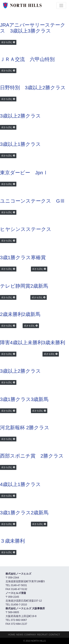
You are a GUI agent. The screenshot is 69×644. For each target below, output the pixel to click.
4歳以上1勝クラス (20, 484)
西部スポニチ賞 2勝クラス (32, 456)
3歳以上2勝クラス (20, 116)
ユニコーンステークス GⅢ (32, 201)
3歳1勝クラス (15, 258)
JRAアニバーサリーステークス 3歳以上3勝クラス (33, 28)
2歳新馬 (39, 286)
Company (30, 635)
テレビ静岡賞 (15, 286)
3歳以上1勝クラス (20, 144)
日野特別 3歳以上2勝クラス (33, 88)
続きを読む (7, 42)
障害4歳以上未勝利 (21, 343)
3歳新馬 (40, 399)
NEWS (20, 635)
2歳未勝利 (11, 314)
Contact (54, 635)
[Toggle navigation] (61, 6)
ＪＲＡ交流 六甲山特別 (27, 59)
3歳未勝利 (54, 343)
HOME (12, 635)
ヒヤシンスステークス (26, 229)
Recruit (43, 635)
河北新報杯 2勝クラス (25, 428)
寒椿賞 (38, 258)
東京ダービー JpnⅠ (24, 173)
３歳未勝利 (12, 541)
